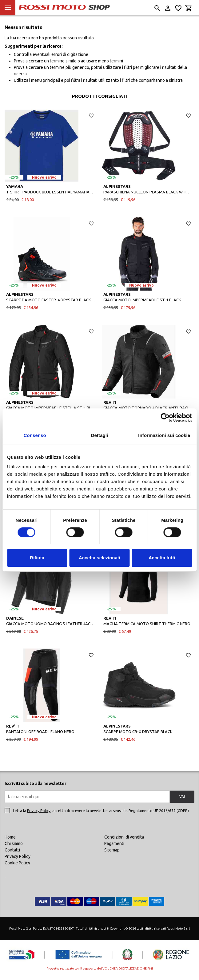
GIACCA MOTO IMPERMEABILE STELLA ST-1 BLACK (51, 408)
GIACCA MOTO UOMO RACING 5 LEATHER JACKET (51, 624)
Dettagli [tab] (100, 435)
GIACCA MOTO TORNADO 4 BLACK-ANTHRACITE (148, 408)
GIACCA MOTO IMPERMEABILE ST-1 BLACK (142, 300)
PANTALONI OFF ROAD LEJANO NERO (40, 732)
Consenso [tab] (35, 435)
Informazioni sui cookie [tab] (164, 435)
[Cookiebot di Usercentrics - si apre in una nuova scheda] (165, 418)
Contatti (12, 850)
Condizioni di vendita (124, 837)
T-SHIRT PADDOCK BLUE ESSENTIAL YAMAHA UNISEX (51, 192)
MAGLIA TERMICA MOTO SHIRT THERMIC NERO (147, 624)
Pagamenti (114, 843)
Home (10, 837)
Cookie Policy (17, 863)
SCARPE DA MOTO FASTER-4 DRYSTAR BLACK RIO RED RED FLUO (51, 300)
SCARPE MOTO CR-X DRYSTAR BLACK (138, 732)
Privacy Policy (39, 811)
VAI (182, 797)
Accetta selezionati (99, 558)
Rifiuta (37, 558)
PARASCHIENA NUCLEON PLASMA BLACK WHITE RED (148, 192)
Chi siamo (14, 843)
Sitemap (112, 850)
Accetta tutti (162, 558)
